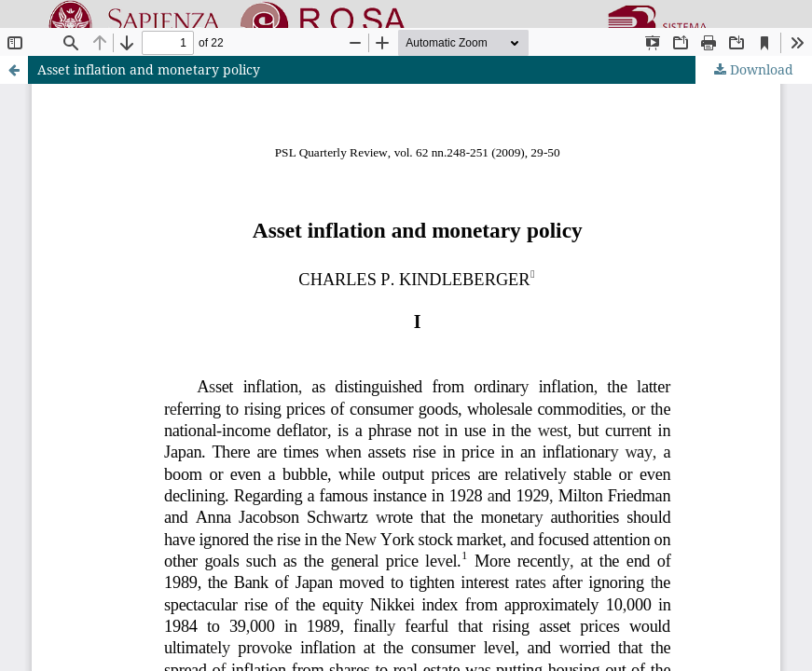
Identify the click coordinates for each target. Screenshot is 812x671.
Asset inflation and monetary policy (149, 69)
